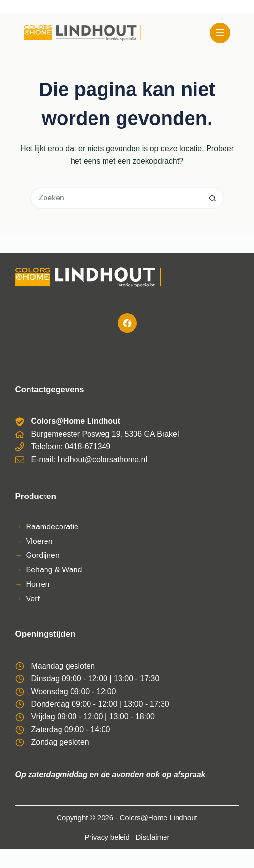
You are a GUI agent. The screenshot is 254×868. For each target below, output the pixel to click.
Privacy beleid (107, 837)
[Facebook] (127, 323)
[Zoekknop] (213, 198)
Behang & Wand (54, 570)
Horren (38, 584)
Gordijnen (43, 555)
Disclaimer (152, 837)
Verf (33, 599)
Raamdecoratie (52, 527)
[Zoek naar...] (116, 198)
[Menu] (220, 33)
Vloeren (39, 541)
